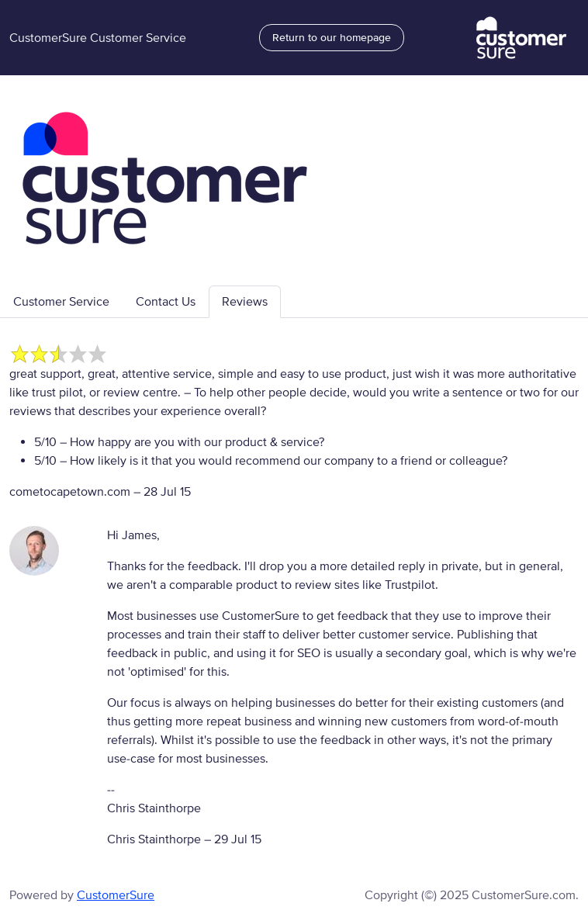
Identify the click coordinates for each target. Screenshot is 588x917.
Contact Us (166, 302)
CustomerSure (116, 895)
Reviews (245, 302)
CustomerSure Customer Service (98, 38)
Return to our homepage (332, 38)
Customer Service (61, 302)
